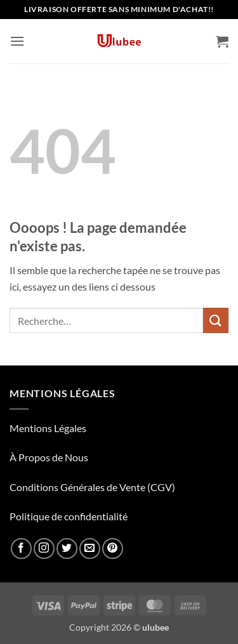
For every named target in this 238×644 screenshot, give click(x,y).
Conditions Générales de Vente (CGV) (92, 487)
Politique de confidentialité (69, 516)
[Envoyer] (216, 320)
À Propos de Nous (49, 457)
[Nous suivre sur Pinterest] (113, 549)
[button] (17, 41)
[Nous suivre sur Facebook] (21, 549)
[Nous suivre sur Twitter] (67, 549)
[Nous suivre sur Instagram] (44, 549)
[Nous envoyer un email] (90, 549)
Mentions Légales (48, 428)
